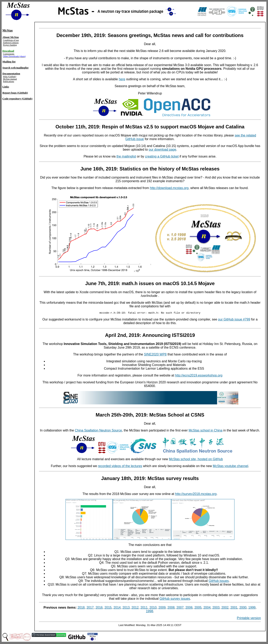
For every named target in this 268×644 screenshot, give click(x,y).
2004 (207, 608)
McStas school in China (205, 431)
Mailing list (9, 62)
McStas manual (10, 79)
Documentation (11, 73)
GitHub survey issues (175, 599)
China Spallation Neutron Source (98, 431)
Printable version (249, 619)
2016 (99, 608)
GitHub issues (219, 581)
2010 (153, 608)
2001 (234, 608)
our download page (162, 150)
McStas (8, 30)
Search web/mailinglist (15, 68)
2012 (135, 608)
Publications (9, 81)
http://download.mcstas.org (169, 188)
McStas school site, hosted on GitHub (196, 460)
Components (9, 54)
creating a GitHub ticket (162, 156)
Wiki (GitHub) (10, 76)
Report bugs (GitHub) (15, 93)
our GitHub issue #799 (234, 320)
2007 (180, 608)
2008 (171, 608)
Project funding (10, 45)
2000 (243, 608)
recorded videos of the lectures (120, 467)
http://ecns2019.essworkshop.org (199, 376)
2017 (90, 608)
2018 (81, 608)
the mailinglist (126, 156)
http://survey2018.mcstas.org (196, 494)
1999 (252, 608)
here (122, 79)
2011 (144, 608)
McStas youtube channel (231, 467)
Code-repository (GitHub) (17, 99)
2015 (108, 608)
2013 (126, 608)
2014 (117, 608)
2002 (225, 608)
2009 (162, 608)
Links (6, 87)
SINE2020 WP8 (155, 355)
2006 (189, 608)
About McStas (11, 37)
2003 (216, 608)
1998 (150, 612)
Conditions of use (11, 40)
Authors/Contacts (11, 42)
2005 (198, 608)
